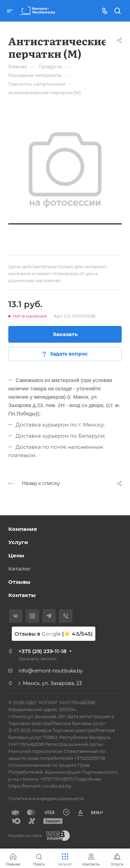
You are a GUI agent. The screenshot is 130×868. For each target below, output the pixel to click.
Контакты (22, 595)
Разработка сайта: (25, 836)
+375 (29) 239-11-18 (42, 651)
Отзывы (19, 582)
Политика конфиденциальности (46, 798)
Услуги (18, 542)
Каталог (20, 569)
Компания (23, 529)
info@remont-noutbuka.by (51, 671)
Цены (16, 555)
